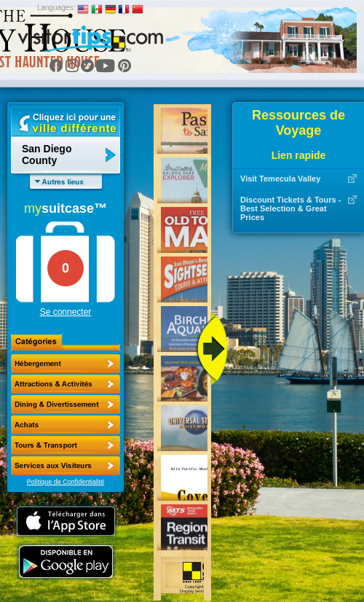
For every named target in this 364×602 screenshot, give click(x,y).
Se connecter (66, 312)
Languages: (56, 8)
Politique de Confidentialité (66, 482)
